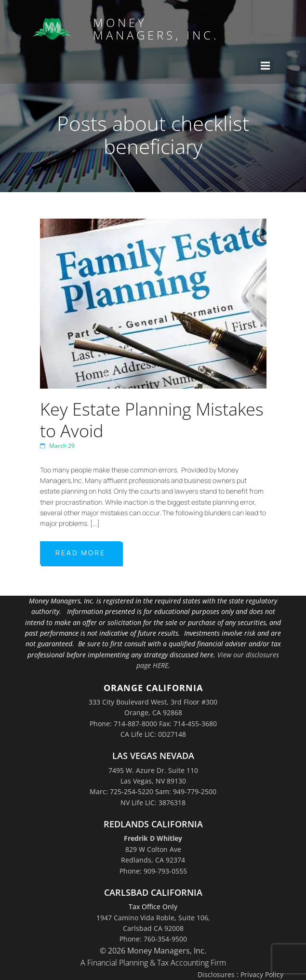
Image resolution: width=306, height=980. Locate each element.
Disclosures (216, 974)
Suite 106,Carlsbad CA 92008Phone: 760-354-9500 (165, 928)
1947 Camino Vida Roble (135, 918)
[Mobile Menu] (266, 66)
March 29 (57, 446)
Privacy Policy (262, 974)
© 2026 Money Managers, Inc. (153, 951)
